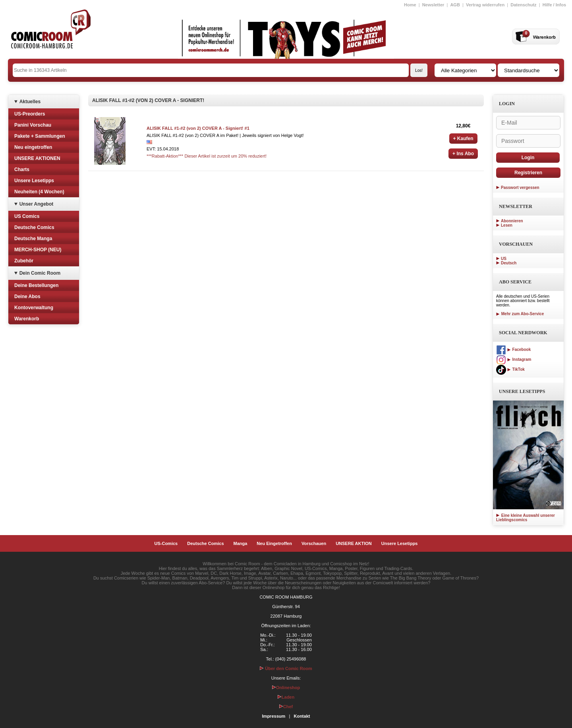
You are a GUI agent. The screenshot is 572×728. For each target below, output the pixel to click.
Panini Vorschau (33, 125)
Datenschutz (523, 5)
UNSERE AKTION (354, 543)
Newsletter (433, 5)
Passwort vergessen (520, 188)
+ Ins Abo (463, 154)
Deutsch (509, 263)
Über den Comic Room (286, 668)
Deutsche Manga (33, 239)
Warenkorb (27, 319)
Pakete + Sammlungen (40, 136)
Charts (22, 169)
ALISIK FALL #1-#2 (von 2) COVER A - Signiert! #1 (198, 128)
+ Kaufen (463, 139)
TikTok (510, 369)
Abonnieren (512, 221)
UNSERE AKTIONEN (37, 158)
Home (410, 5)
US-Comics (166, 543)
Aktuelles (30, 102)
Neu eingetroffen (33, 147)
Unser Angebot (37, 204)
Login (528, 158)
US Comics (27, 216)
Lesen (507, 225)
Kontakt (302, 716)
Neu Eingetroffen (274, 543)
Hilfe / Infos (554, 5)
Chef (286, 707)
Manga (241, 543)
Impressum (274, 716)
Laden (286, 697)
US (504, 259)
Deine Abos (27, 297)
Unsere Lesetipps (34, 181)
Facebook (513, 350)
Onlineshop (286, 688)
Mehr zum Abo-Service (520, 314)
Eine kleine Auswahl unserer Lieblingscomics (526, 518)
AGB (455, 5)
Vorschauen (314, 543)
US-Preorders (30, 114)
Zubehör (24, 261)
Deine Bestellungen (36, 285)
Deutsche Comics (34, 227)
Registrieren (528, 173)
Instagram (514, 359)
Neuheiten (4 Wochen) (39, 192)
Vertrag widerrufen (485, 5)
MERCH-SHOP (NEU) (38, 250)
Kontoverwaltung (34, 308)
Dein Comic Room (40, 273)
